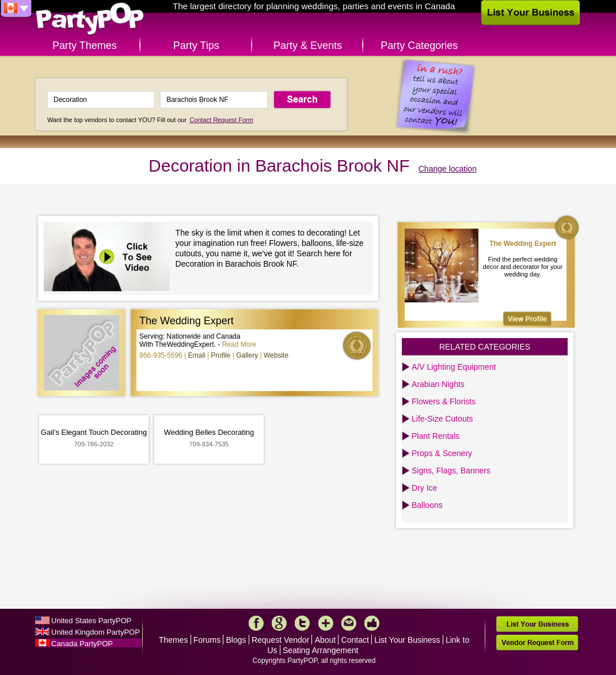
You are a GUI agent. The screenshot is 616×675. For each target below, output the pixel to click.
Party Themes (85, 45)
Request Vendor (280, 640)
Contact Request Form (221, 120)
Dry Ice (424, 488)
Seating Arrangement (321, 650)
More (326, 623)
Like (372, 623)
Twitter (302, 623)
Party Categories (419, 45)
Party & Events (308, 45)
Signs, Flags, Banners (451, 471)
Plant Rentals (436, 436)
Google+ (279, 623)
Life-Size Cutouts (442, 419)
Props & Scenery (442, 453)
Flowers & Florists (444, 401)
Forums (207, 640)
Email (197, 355)
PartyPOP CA (90, 19)
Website (276, 355)
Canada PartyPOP (82, 644)
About (326, 640)
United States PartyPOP (91, 621)
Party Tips (196, 45)
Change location (448, 169)
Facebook (256, 623)
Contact (355, 640)
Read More (239, 344)
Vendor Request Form (537, 642)
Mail (349, 623)
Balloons (427, 505)
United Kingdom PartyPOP (96, 632)
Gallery (247, 355)
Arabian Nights (438, 384)
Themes (174, 640)
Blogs (236, 640)
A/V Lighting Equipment (454, 367)
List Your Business (407, 640)
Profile (220, 355)
